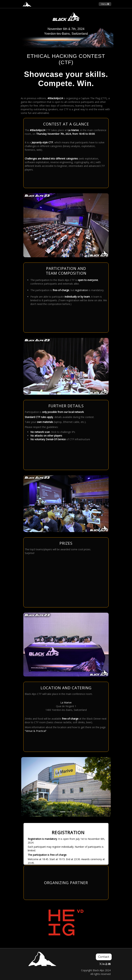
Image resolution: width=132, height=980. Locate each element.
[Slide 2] (69, 812)
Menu (105, 4)
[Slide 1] (63, 812)
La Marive (66, 702)
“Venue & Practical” (36, 731)
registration (81, 290)
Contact (104, 957)
